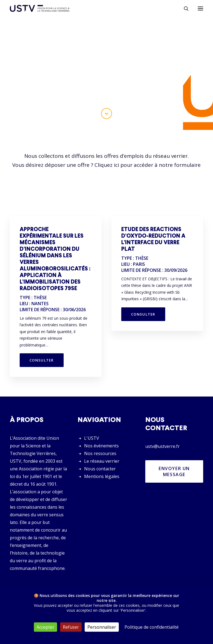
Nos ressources (100, 453)
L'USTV (92, 438)
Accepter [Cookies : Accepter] (45, 627)
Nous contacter (100, 469)
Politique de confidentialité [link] (152, 627)
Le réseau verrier (102, 461)
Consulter (42, 360)
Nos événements (101, 446)
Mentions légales (102, 476)
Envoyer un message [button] (175, 471)
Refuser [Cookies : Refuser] (71, 627)
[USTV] (40, 8)
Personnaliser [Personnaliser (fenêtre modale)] (102, 627)
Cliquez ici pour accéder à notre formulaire (148, 165)
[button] (200, 8)
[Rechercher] (184, 8)
